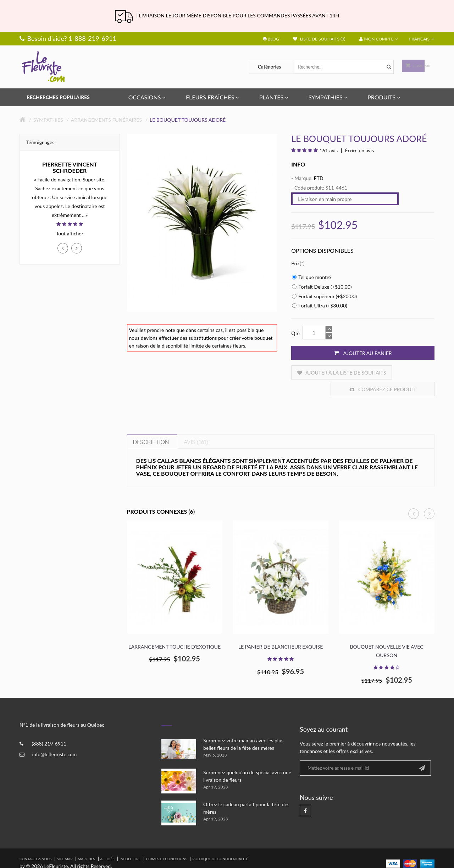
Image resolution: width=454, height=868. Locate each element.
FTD (319, 178)
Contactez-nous (35, 842)
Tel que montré (311, 277)
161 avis (329, 150)
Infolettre (130, 842)
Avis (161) (196, 425)
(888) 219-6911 (49, 727)
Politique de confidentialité (220, 842)
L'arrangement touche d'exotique (175, 630)
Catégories (250, 67)
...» (85, 215)
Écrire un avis (359, 150)
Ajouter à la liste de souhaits (325, 373)
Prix (295, 263)
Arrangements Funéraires (106, 120)
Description (151, 425)
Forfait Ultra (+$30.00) (320, 305)
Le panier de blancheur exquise (281, 630)
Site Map (65, 842)
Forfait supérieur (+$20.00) (324, 296)
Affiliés (107, 842)
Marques (86, 842)
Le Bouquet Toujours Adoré (188, 120)
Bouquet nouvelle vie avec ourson (387, 634)
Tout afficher (70, 233)
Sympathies (48, 120)
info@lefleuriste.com (55, 738)
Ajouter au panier (363, 353)
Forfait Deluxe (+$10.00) (322, 287)
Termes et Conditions (167, 842)
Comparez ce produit (398, 373)
